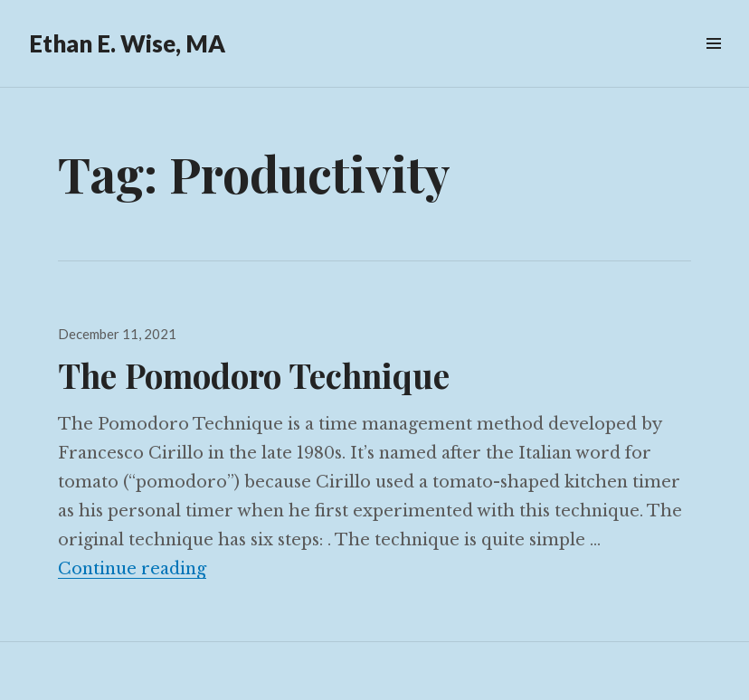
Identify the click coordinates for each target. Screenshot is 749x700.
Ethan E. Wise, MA (127, 43)
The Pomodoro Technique (254, 375)
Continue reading (132, 569)
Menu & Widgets (713, 64)
